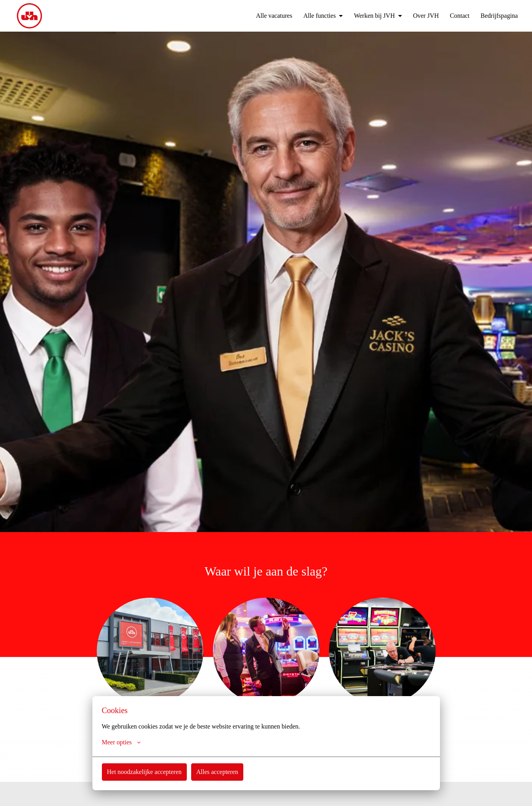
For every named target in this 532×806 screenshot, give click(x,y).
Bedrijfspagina (497, 16)
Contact (455, 16)
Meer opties (122, 742)
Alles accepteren (221, 772)
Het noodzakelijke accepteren (146, 772)
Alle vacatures (260, 16)
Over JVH (420, 16)
